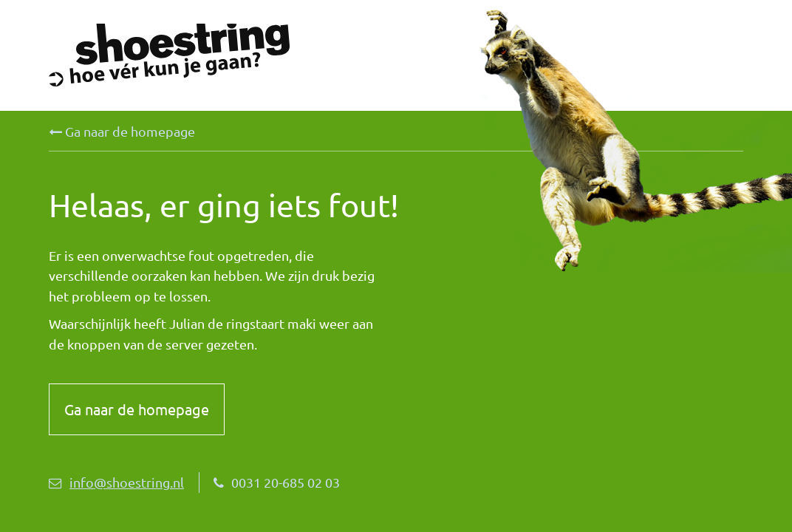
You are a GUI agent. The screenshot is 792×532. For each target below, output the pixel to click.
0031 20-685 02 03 (277, 482)
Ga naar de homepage (122, 132)
